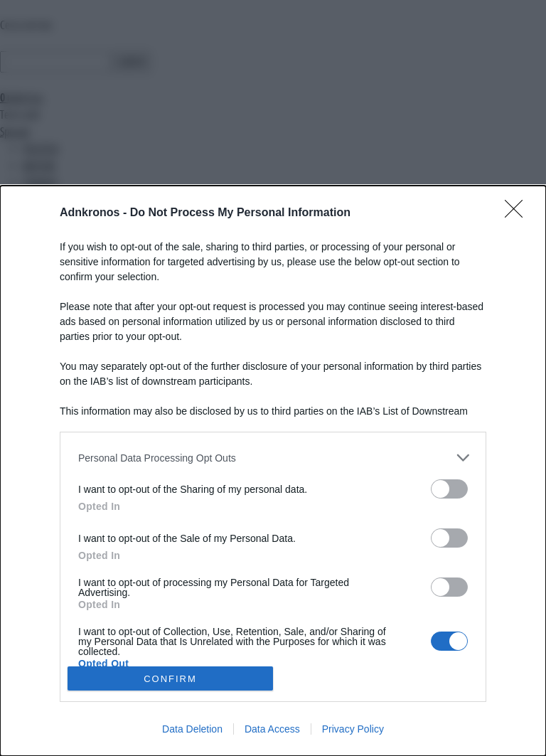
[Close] (518, 213)
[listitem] (273, 458)
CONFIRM (170, 678)
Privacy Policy (353, 729)
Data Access (272, 729)
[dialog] (273, 471)
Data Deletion (192, 729)
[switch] (449, 489)
